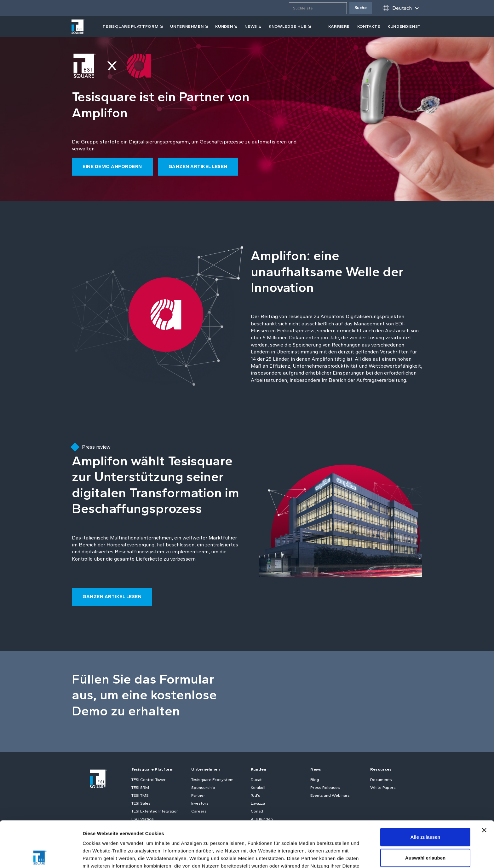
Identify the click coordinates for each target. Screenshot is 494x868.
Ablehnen (425, 832)
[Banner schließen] (484, 784)
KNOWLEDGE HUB (288, 26)
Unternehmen (187, 26)
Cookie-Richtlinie (210, 835)
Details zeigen (335, 856)
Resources (381, 769)
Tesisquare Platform (152, 769)
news (251, 26)
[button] (401, 8)
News (316, 769)
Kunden (258, 769)
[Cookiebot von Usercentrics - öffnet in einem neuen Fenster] (41, 856)
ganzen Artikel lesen (198, 166)
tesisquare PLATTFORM (130, 26)
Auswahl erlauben (425, 812)
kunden (224, 26)
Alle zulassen (425, 791)
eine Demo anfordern (112, 166)
